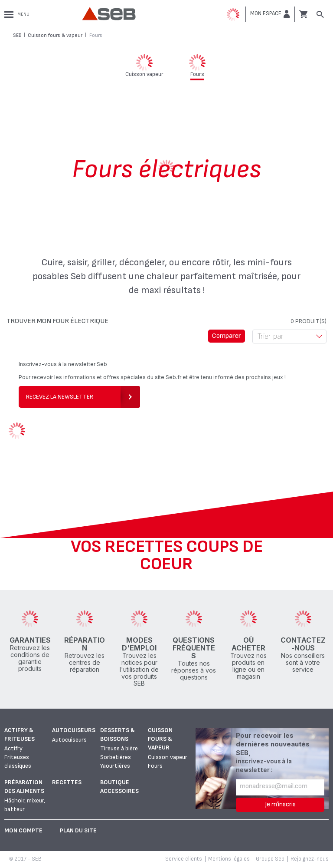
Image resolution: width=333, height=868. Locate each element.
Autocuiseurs (74, 730)
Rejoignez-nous (310, 859)
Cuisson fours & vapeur (160, 739)
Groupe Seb (270, 859)
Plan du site (78, 830)
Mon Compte (23, 830)
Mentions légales (229, 859)
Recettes (67, 782)
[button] (270, 14)
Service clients (184, 859)
